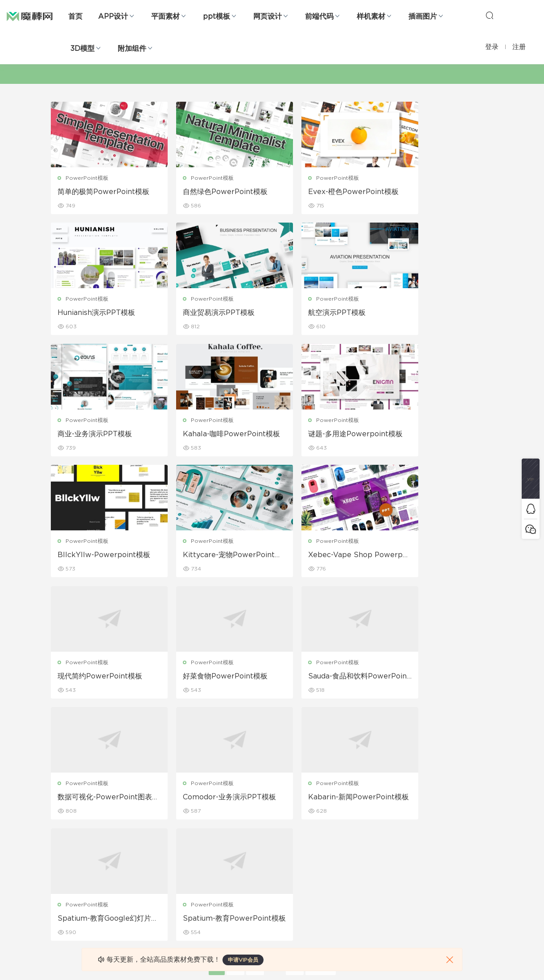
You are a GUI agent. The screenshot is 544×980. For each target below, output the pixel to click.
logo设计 (134, 911)
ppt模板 (216, 17)
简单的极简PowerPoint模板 (100, 192)
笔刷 (127, 853)
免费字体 (203, 892)
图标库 (59, 872)
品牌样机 (274, 834)
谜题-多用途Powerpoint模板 (102, 435)
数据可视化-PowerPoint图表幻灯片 (440, 556)
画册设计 (203, 834)
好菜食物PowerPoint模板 (213, 556)
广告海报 (203, 796)
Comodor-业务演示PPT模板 (101, 678)
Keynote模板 (139, 815)
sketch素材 (66, 911)
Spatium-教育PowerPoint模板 (440, 678)
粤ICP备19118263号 (469, 958)
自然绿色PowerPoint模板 (213, 192)
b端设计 (61, 815)
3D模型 (82, 49)
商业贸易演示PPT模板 (94, 313)
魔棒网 (30, 16)
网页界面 (62, 796)
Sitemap (345, 834)
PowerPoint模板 (87, 178)
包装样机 (274, 796)
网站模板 (62, 834)
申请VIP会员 (243, 960)
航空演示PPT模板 (200, 313)
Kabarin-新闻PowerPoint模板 (214, 678)
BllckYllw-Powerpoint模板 (214, 435)
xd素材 (60, 930)
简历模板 (203, 872)
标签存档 (345, 853)
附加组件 (132, 49)
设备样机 (274, 815)
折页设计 (203, 815)
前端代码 (319, 17)
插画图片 (423, 17)
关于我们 (345, 796)
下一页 (321, 726)
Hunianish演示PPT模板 (435, 192)
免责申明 (345, 815)
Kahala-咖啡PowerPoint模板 (441, 314)
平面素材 (165, 17)
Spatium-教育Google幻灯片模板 (326, 678)
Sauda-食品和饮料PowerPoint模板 (327, 556)
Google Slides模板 (146, 796)
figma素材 (64, 853)
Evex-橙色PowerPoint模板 (325, 192)
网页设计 (268, 17)
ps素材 (60, 892)
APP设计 (113, 17)
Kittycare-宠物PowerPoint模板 (328, 435)
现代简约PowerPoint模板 (100, 556)
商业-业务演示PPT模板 (320, 313)
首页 (75, 17)
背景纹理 (132, 892)
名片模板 (203, 853)
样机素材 (371, 17)
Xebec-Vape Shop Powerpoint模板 (441, 435)
